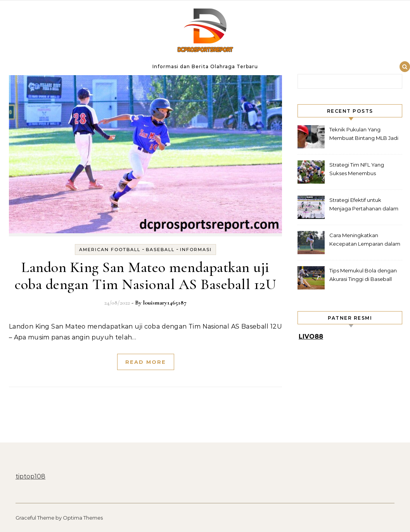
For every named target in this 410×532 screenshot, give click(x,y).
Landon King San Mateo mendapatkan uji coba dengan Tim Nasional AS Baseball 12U (145, 276)
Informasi (196, 250)
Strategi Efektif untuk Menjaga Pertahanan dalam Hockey (364, 205)
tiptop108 (30, 476)
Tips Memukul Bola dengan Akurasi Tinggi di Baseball (363, 275)
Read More (146, 362)
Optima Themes (83, 518)
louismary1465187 (165, 303)
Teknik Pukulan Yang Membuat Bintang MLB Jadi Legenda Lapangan (364, 135)
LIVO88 (311, 337)
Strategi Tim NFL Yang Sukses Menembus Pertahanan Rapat (357, 170)
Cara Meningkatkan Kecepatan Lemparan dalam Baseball (365, 240)
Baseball (160, 250)
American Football (110, 250)
